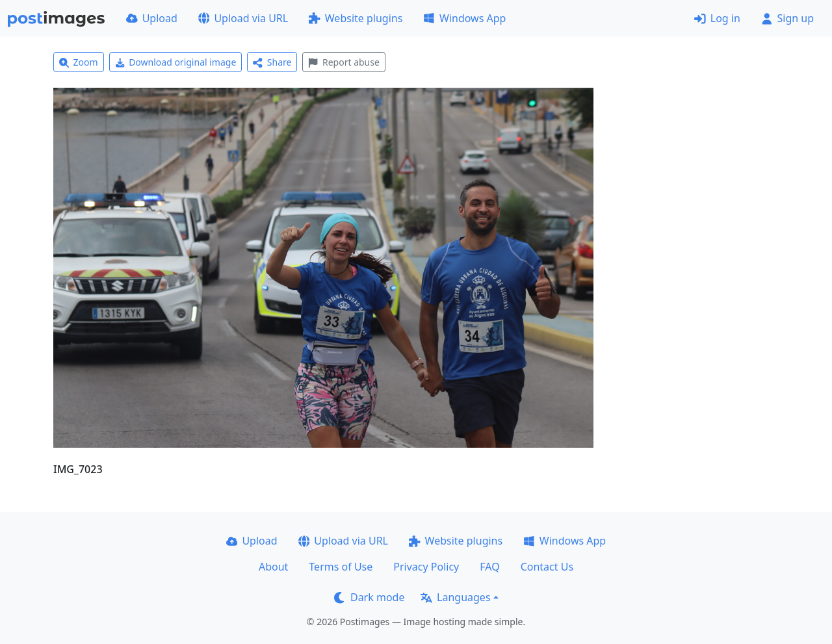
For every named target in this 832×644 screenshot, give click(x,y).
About (273, 567)
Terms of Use (341, 567)
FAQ (489, 567)
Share (272, 62)
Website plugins (356, 18)
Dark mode (369, 597)
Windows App (464, 18)
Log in (717, 18)
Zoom (79, 62)
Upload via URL (243, 18)
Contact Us (547, 567)
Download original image (176, 62)
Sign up (787, 18)
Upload (152, 18)
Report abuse (344, 62)
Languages (455, 597)
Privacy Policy (426, 567)
